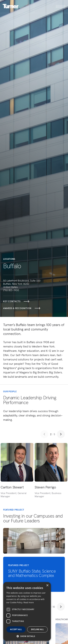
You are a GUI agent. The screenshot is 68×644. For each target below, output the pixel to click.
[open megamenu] (50, 6)
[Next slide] (61, 434)
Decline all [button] (37, 629)
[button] (27, 636)
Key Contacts (16, 301)
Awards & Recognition (22, 308)
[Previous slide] (44, 434)
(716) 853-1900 (11, 290)
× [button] (47, 586)
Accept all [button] (16, 629)
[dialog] (27, 611)
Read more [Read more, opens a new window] (29, 602)
